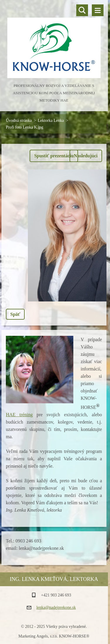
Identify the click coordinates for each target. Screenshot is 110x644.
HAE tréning (19, 415)
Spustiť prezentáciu (54, 156)
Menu (98, 10)
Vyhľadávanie (82, 10)
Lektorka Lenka (51, 120)
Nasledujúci (86, 156)
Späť (15, 314)
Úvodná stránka (19, 120)
